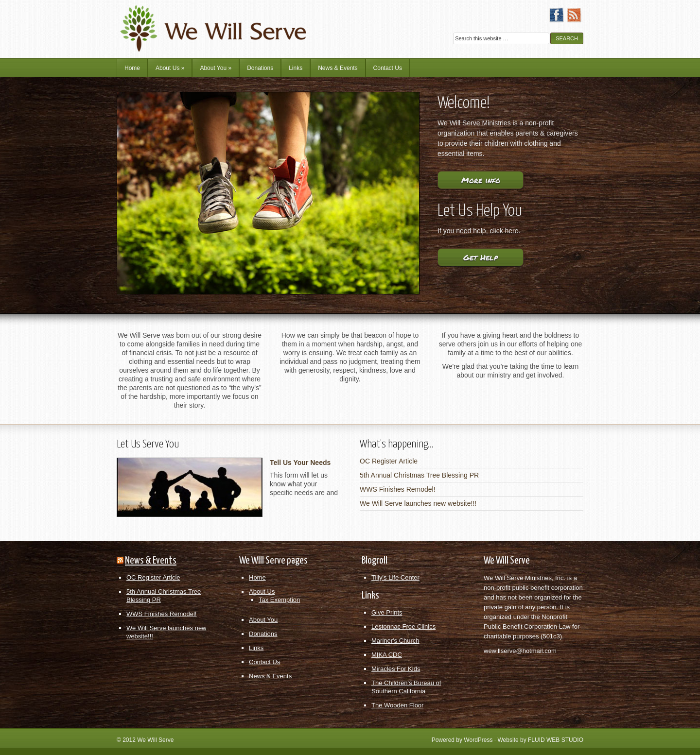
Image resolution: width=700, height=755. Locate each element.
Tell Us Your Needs (300, 463)
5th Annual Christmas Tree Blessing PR (419, 475)
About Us (170, 68)
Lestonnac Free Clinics (403, 626)
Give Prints (387, 612)
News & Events (338, 68)
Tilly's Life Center (395, 577)
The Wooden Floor (397, 705)
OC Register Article (389, 461)
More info (481, 180)
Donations (260, 68)
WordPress (478, 740)
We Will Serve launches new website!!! (418, 503)
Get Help (481, 257)
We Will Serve (155, 740)
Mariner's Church (395, 641)
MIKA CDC (387, 655)
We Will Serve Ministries (202, 22)
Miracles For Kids (396, 669)
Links (296, 68)
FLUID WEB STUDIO (556, 740)
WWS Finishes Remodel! (398, 489)
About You (216, 68)
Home (132, 68)
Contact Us (388, 68)
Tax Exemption (279, 600)
